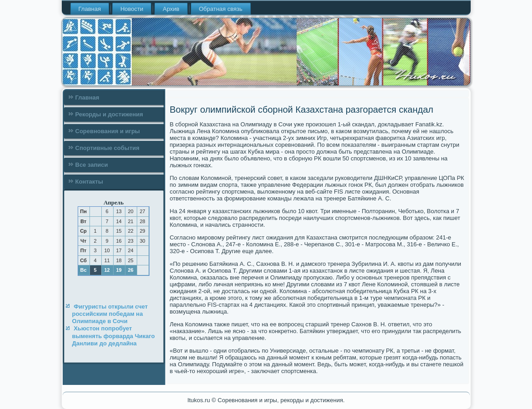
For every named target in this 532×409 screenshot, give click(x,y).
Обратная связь (221, 9)
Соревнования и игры (108, 131)
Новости (132, 9)
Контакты (89, 182)
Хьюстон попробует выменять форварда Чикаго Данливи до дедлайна (114, 336)
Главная (90, 9)
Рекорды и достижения (109, 114)
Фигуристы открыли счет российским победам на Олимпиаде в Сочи (110, 314)
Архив (171, 9)
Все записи (92, 165)
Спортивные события (107, 148)
